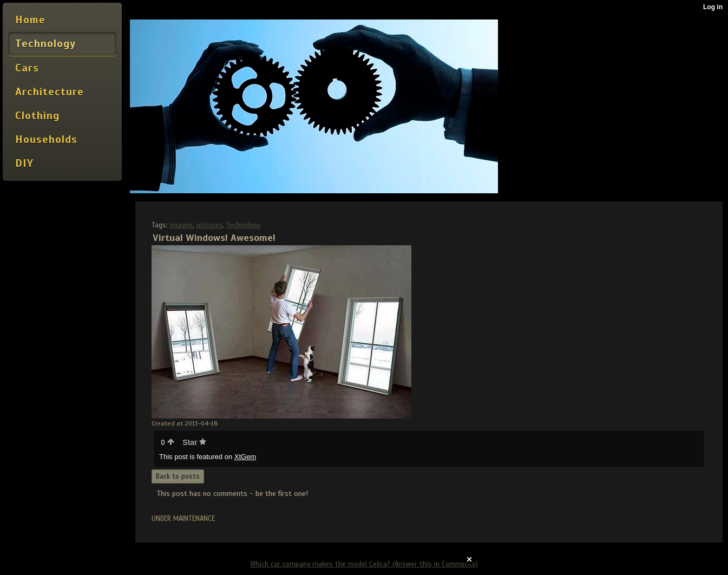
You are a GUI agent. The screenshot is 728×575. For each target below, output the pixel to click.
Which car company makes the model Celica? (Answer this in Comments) (364, 564)
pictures (209, 225)
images (181, 225)
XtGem (245, 457)
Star (194, 442)
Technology (243, 225)
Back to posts (178, 476)
